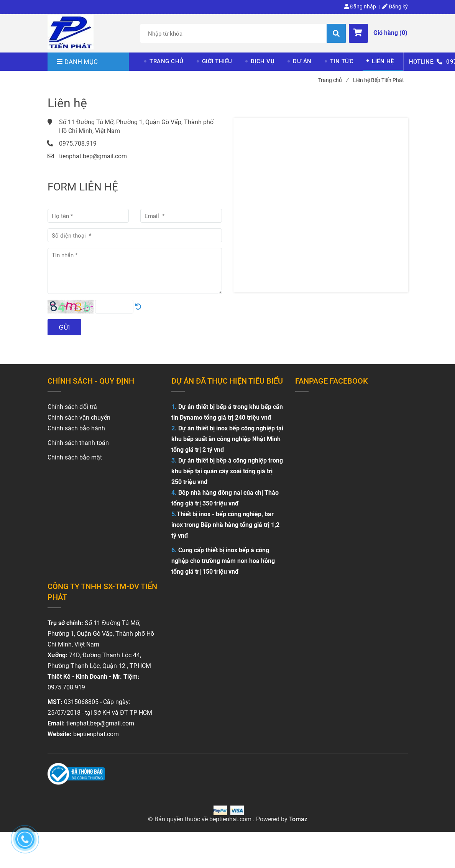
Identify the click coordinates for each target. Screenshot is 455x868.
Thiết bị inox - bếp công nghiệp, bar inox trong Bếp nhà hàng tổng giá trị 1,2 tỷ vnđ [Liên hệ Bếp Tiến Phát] (225, 525)
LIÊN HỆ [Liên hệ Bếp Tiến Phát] (383, 61)
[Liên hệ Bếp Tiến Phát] (71, 32)
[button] (378, 33)
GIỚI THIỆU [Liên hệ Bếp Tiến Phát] (217, 61)
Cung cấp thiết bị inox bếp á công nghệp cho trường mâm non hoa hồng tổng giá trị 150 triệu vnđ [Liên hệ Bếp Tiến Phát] (223, 561)
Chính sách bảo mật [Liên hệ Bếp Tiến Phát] (75, 457)
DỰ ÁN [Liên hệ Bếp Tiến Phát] (302, 61)
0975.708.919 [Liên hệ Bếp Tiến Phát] (78, 144)
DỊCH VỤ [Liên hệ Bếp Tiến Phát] (263, 61)
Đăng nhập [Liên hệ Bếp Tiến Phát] (360, 7)
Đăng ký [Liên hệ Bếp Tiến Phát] (395, 7)
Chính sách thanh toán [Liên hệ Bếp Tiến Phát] (78, 443)
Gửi (65, 327)
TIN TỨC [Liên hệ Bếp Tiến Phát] (342, 61)
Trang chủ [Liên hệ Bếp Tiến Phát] (333, 80)
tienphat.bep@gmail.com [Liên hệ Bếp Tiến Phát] (93, 156)
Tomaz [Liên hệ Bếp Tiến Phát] (298, 819)
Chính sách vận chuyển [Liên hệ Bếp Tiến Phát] (79, 418)
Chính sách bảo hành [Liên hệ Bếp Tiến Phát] (76, 428)
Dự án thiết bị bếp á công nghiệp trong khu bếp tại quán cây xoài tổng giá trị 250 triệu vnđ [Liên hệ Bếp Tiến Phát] (227, 471)
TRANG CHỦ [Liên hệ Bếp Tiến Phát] (167, 61)
